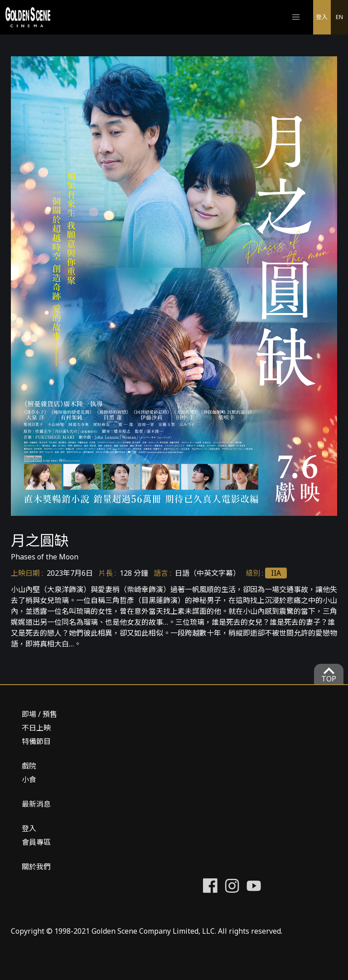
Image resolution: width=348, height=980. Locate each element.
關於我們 (36, 867)
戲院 (29, 766)
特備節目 (36, 741)
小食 (29, 779)
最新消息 (36, 804)
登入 (322, 17)
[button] (296, 17)
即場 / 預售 (39, 714)
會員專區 (36, 842)
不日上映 (36, 728)
